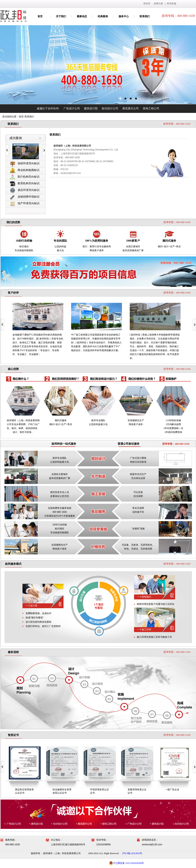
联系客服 (172, 4)
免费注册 (158, 4)
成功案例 (16, 138)
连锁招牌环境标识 (25, 197)
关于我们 (61, 16)
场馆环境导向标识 (25, 164)
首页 (40, 16)
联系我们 (145, 16)
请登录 (147, 4)
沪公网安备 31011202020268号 (127, 863)
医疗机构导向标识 (25, 177)
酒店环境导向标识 (25, 190)
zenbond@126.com (71, 173)
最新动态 (82, 16)
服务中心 (124, 16)
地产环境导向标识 (25, 204)
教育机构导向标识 (25, 184)
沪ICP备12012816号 (132, 853)
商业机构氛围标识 (25, 170)
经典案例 (103, 16)
